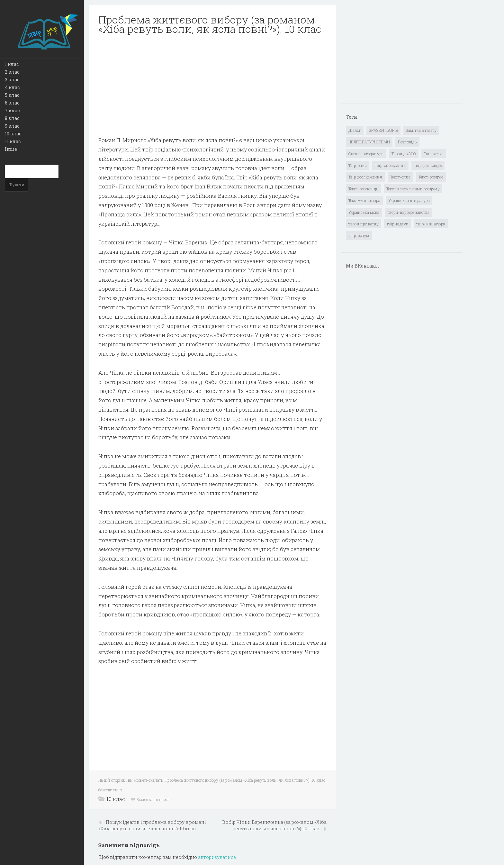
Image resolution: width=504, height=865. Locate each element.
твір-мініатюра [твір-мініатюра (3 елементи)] (431, 224)
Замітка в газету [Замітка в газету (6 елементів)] (421, 130)
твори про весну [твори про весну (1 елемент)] (364, 224)
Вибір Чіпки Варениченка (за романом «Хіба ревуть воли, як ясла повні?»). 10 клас (274, 825)
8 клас (12, 118)
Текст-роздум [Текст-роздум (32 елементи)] (431, 177)
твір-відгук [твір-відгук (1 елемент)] (397, 224)
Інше (11, 149)
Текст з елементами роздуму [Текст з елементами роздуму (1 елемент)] (413, 189)
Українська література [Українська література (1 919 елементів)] (409, 200)
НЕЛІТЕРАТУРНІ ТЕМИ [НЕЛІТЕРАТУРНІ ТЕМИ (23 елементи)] (369, 142)
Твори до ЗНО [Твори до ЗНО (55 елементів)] (404, 154)
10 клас (13, 134)
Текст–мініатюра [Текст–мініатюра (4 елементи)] (364, 200)
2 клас (12, 72)
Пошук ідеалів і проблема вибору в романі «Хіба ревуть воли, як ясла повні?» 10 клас (152, 825)
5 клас (12, 95)
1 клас (12, 64)
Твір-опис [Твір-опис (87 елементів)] (358, 165)
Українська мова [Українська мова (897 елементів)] (364, 212)
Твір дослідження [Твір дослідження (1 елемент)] (365, 177)
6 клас (12, 103)
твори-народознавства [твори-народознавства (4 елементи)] (408, 212)
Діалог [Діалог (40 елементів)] (355, 130)
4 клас (12, 87)
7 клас (12, 110)
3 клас (12, 80)
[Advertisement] (212, 86)
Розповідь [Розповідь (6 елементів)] (407, 142)
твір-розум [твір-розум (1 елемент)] (359, 235)
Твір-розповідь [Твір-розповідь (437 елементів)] (428, 165)
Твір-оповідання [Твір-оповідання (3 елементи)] (390, 165)
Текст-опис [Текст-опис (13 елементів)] (400, 177)
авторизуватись (217, 857)
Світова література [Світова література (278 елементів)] (366, 154)
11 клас (13, 141)
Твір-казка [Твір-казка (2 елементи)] (434, 154)
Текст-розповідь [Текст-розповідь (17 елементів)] (363, 189)
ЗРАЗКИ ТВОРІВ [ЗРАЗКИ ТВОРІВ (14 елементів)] (383, 130)
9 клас (12, 126)
